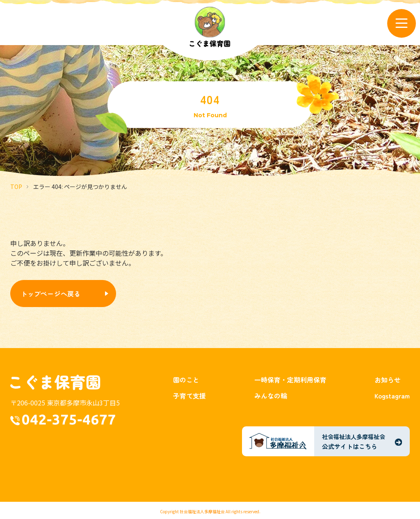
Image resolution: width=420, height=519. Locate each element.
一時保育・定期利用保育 (290, 380)
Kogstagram (392, 396)
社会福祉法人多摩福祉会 (202, 511)
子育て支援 (189, 396)
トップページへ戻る (51, 294)
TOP (16, 187)
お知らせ (388, 380)
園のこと (186, 380)
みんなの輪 (271, 396)
